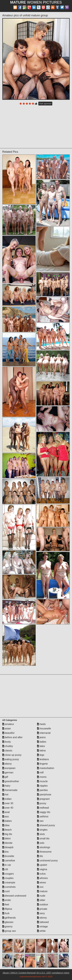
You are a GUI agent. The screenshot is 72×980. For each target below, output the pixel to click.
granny (7, 926)
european (9, 768)
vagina (42, 869)
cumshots (9, 887)
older (41, 900)
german (8, 773)
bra (5, 852)
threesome (44, 852)
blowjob (8, 847)
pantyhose (44, 795)
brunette (8, 856)
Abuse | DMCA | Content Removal (19, 973)
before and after (12, 737)
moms (42, 777)
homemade (10, 790)
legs (41, 755)
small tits (43, 839)
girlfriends (9, 918)
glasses (8, 922)
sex (40, 821)
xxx (40, 887)
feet (6, 905)
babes (7, 821)
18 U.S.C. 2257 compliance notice (53, 973)
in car (7, 865)
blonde (7, 843)
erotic (7, 900)
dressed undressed (14, 896)
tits (40, 856)
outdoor (43, 905)
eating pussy (11, 759)
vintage (42, 926)
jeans (41, 737)
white (41, 931)
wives (41, 883)
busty (7, 742)
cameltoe (9, 861)
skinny (42, 918)
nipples (42, 786)
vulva (41, 874)
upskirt (42, 865)
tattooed (43, 922)
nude (41, 896)
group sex (9, 931)
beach (7, 830)
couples (8, 878)
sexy (41, 913)
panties (42, 790)
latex (41, 746)
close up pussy (12, 755)
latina (41, 751)
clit (5, 869)
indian (7, 799)
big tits (7, 834)
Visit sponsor (45, 104)
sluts (41, 834)
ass (6, 817)
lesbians (43, 759)
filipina (7, 909)
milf (40, 773)
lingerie (42, 764)
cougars (8, 874)
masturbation (46, 768)
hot (5, 795)
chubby (8, 746)
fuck (6, 913)
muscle (42, 781)
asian (7, 729)
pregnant (43, 799)
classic (7, 751)
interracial (44, 733)
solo (41, 843)
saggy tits (44, 812)
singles (42, 830)
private (42, 909)
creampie (9, 883)
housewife (44, 729)
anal (6, 812)
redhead (43, 808)
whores (42, 878)
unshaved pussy (47, 861)
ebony (7, 764)
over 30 (8, 803)
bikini (6, 839)
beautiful (8, 733)
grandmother (11, 781)
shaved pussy (46, 825)
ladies (42, 742)
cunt (6, 891)
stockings (44, 847)
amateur (8, 724)
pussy (42, 803)
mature (42, 891)
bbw (6, 825)
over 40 (8, 808)
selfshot (43, 817)
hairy (6, 786)
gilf (5, 777)
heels (41, 724)
